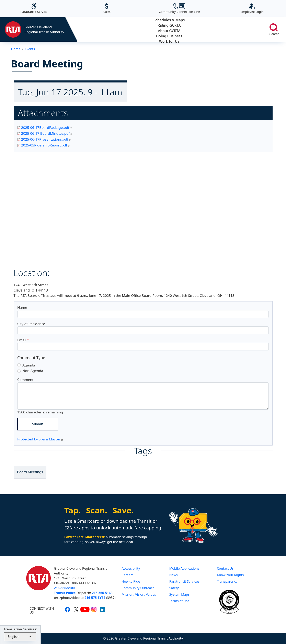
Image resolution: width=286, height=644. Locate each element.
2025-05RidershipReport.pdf (46, 145)
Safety (174, 588)
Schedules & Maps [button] (96, 29)
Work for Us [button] (243, 29)
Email (22, 340)
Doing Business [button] (206, 29)
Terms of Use (179, 601)
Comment (25, 380)
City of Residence (31, 324)
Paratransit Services (184, 581)
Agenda (29, 365)
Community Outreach (138, 588)
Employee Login (252, 8)
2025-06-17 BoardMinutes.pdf (47, 133)
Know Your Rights (230, 575)
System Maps (180, 594)
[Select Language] (20, 637)
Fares (107, 8)
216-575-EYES (95, 598)
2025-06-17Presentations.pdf (46, 139)
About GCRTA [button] (169, 29)
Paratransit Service (34, 8)
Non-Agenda (33, 371)
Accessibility (131, 568)
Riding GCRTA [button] (132, 29)
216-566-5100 (64, 588)
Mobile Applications (184, 568)
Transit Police (65, 593)
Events (30, 49)
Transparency (227, 581)
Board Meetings (30, 472)
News (174, 575)
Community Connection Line (179, 8)
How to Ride (131, 581)
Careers (127, 575)
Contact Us (225, 568)
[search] (274, 27)
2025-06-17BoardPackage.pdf (47, 127)
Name (22, 307)
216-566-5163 (102, 593)
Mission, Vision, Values (139, 594)
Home (16, 49)
